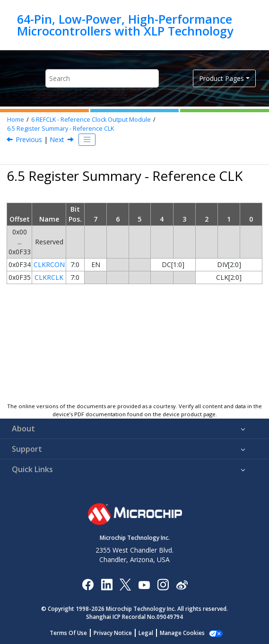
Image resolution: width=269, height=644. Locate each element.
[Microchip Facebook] (88, 584)
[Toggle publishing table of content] (87, 140)
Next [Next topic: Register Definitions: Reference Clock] (57, 139)
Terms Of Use (68, 633)
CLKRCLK (49, 277)
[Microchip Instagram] (163, 584)
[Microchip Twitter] (125, 584)
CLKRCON (49, 264)
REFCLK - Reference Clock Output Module (91, 120)
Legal (146, 633)
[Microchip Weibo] (182, 584)
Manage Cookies (182, 633)
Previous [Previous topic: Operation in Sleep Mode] (29, 139)
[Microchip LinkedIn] (107, 584)
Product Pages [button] (221, 78)
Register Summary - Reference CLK (61, 129)
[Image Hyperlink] (144, 584)
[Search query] (102, 78)
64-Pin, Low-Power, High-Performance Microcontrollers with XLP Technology (125, 25)
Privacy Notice (113, 633)
